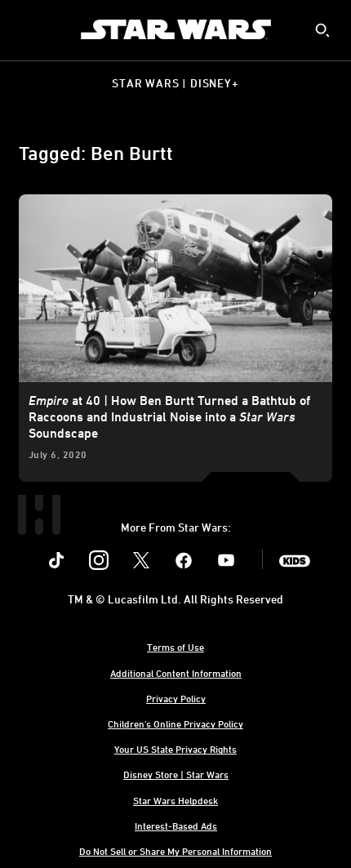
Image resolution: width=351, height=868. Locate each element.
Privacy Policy (176, 698)
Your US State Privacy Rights (175, 749)
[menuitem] (26, 29)
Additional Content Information (176, 673)
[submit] (322, 30)
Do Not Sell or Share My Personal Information (175, 851)
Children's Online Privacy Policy (175, 723)
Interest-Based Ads (176, 826)
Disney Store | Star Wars (176, 774)
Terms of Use (175, 647)
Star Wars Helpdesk (175, 800)
